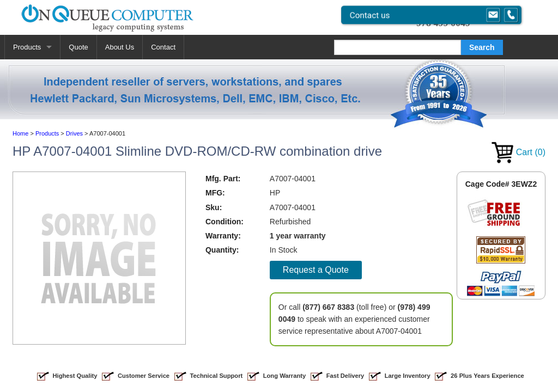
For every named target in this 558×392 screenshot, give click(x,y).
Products (27, 47)
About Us (120, 47)
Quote (78, 47)
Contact (163, 47)
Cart (518, 152)
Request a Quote (316, 270)
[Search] (398, 47)
